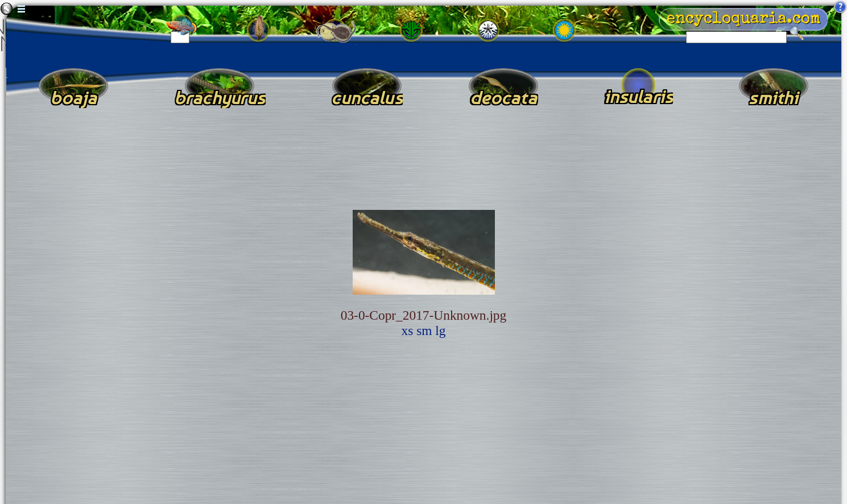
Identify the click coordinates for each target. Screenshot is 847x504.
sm (424, 331)
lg (440, 331)
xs (408, 331)
